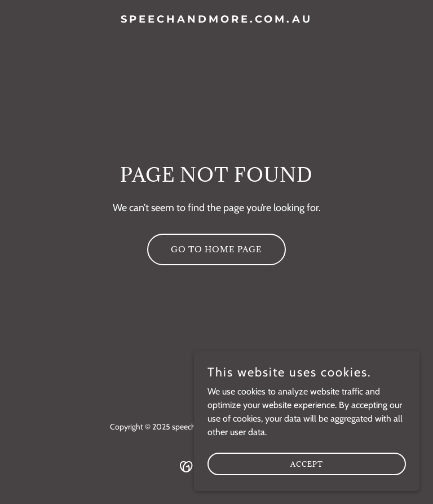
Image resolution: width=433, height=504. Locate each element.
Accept (307, 471)
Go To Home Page (216, 249)
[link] (216, 19)
